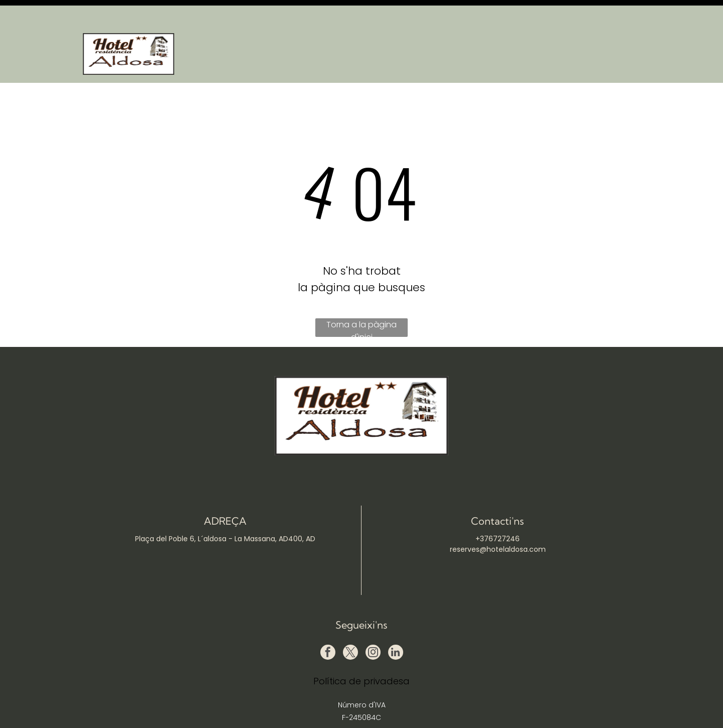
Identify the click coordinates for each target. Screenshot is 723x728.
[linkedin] (396, 628)
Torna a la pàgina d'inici (361, 303)
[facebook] (328, 628)
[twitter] (350, 628)
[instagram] (373, 628)
